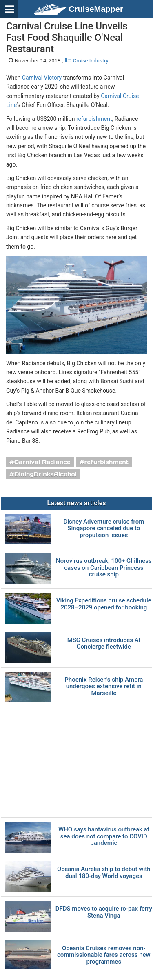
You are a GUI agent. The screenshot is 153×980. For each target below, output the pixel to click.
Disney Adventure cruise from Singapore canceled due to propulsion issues (104, 529)
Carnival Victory (42, 78)
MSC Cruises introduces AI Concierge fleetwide (104, 643)
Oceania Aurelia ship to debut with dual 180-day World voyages (104, 872)
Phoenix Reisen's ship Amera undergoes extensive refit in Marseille (104, 687)
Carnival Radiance (42, 462)
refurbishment (94, 119)
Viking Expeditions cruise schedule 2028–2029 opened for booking (104, 604)
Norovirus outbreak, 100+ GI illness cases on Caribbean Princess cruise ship (104, 568)
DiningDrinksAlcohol (45, 474)
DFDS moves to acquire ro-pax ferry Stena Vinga (104, 912)
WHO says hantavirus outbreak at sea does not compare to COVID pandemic (104, 836)
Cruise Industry (87, 61)
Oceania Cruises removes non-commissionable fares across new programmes (104, 955)
